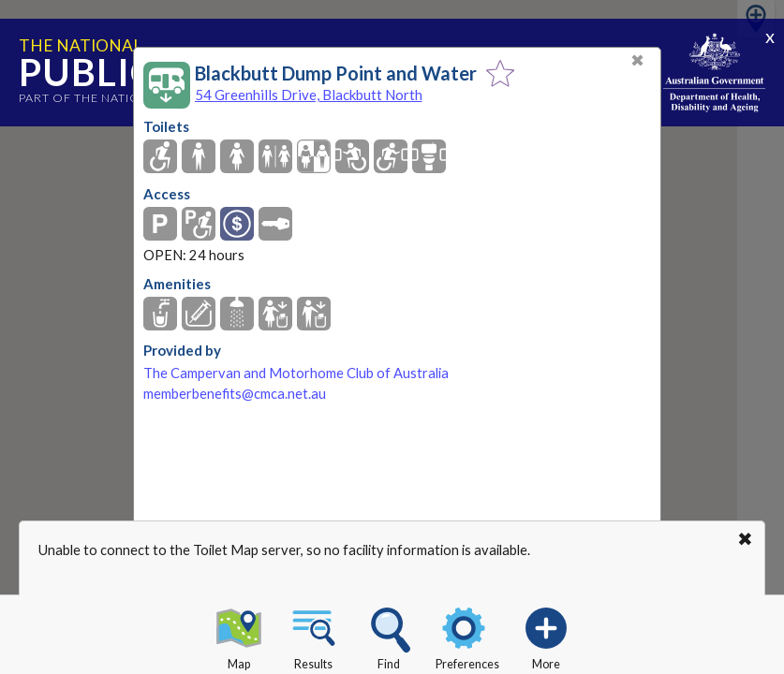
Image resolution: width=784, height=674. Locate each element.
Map (239, 636)
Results (314, 636)
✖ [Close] (637, 60)
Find (389, 636)
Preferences (467, 636)
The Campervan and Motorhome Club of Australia (296, 373)
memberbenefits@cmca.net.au (235, 394)
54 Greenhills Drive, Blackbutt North (309, 95)
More (546, 636)
